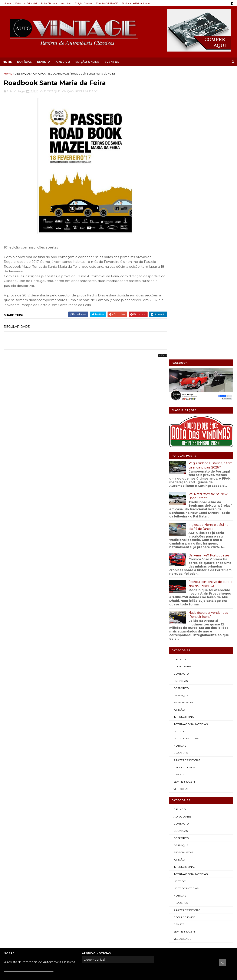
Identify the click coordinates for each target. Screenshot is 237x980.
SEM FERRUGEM (184, 494)
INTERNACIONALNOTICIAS (190, 436)
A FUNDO (179, 371)
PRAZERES (180, 465)
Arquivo (66, 3)
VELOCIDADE (182, 501)
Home (8, 3)
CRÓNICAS (180, 393)
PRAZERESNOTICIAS (186, 472)
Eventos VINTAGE (107, 3)
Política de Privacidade (136, 3)
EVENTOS (112, 62)
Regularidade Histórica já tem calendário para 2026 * (210, 177)
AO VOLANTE (182, 378)
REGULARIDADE (58, 73)
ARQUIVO (63, 62)
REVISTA (43, 62)
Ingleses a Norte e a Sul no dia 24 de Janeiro (208, 239)
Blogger (32, 705)
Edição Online (84, 3)
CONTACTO (181, 386)
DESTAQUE (23, 73)
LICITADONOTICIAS (186, 450)
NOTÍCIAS (24, 62)
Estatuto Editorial (27, 3)
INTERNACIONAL (184, 429)
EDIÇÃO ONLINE (87, 62)
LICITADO (179, 443)
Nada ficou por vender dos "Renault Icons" (208, 326)
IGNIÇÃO (39, 73)
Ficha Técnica (49, 3)
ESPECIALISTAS (183, 414)
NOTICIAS (179, 458)
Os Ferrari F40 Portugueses (208, 267)
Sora (21, 705)
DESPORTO (181, 400)
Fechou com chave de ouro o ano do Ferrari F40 (210, 296)
